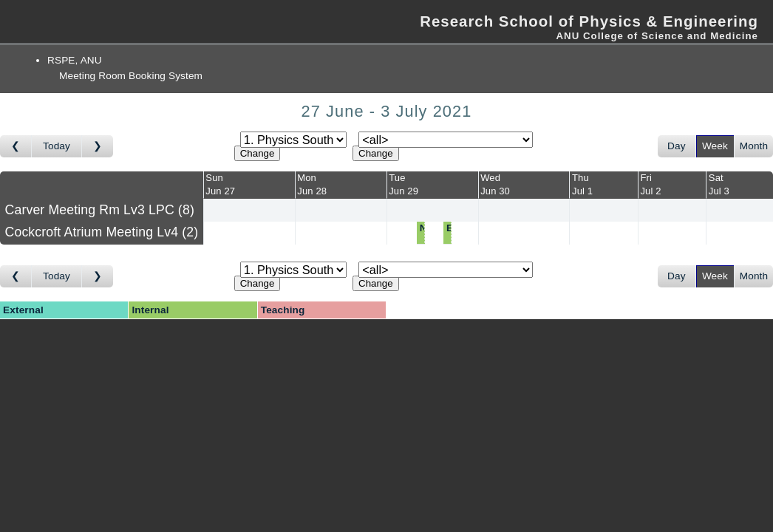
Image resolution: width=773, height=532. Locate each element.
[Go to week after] (98, 146)
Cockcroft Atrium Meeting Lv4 (102, 232)
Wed (490, 178)
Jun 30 (495, 191)
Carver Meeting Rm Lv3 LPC (100, 210)
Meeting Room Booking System (131, 76)
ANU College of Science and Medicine (657, 36)
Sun (214, 178)
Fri (646, 178)
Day (677, 146)
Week (715, 146)
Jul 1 (582, 191)
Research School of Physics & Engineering (589, 21)
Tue (397, 178)
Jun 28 (312, 191)
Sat (716, 178)
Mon (307, 178)
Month (754, 146)
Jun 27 (220, 191)
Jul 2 (650, 191)
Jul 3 (719, 191)
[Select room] (446, 140)
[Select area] (293, 140)
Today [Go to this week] (57, 146)
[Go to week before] (16, 146)
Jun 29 (403, 191)
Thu (580, 178)
